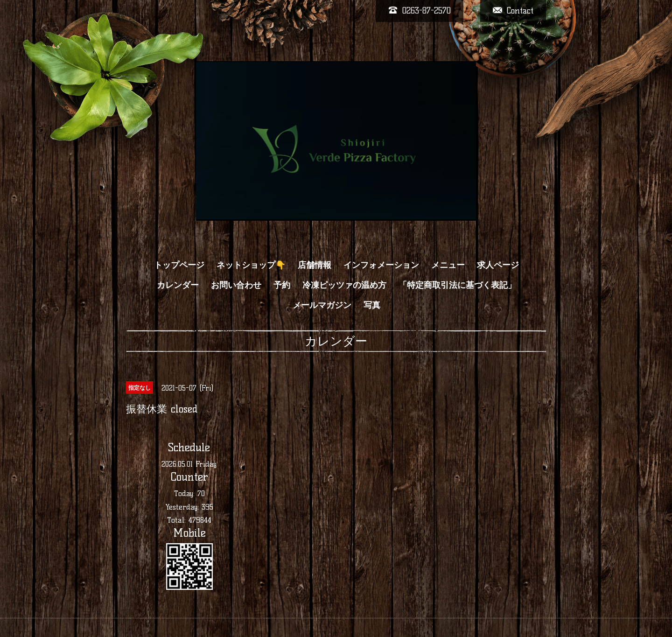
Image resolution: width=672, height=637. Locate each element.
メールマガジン (322, 305)
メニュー (448, 265)
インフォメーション (381, 265)
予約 (282, 285)
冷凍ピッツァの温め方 (344, 285)
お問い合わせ (236, 285)
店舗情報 (315, 265)
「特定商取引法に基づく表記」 (457, 285)
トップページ (179, 265)
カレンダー (178, 285)
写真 (372, 305)
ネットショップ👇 (251, 265)
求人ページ (498, 265)
